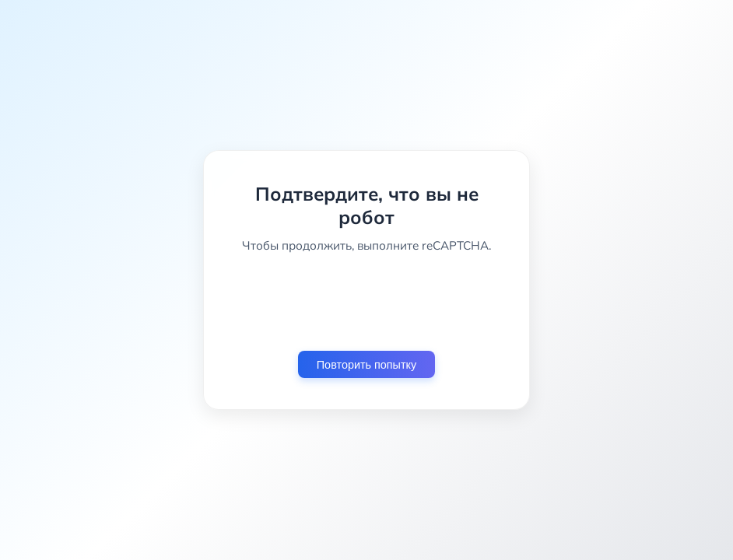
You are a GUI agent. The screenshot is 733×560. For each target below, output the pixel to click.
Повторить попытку (366, 365)
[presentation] (366, 302)
